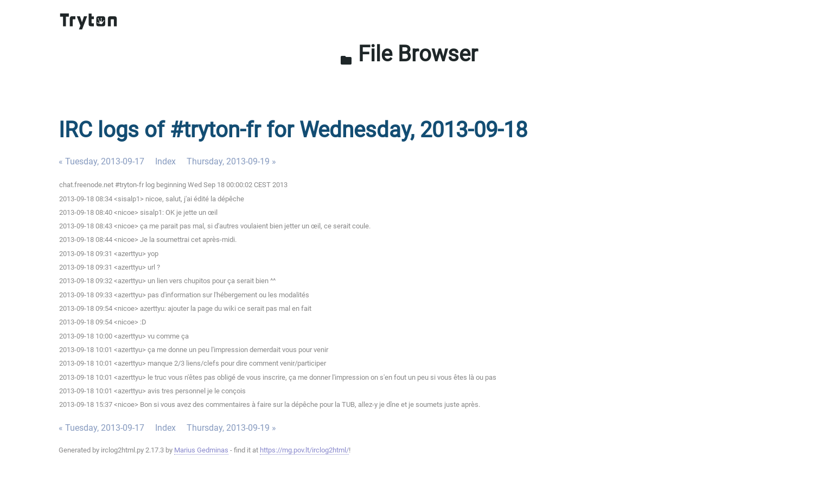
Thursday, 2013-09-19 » (231, 161)
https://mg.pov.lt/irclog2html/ (304, 450)
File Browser (409, 54)
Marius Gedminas (201, 450)
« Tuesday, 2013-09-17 (101, 161)
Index (165, 161)
